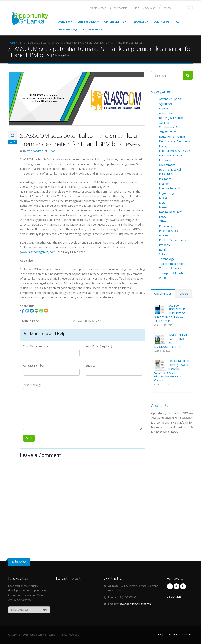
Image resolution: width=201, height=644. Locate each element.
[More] (46, 311)
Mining (163, 207)
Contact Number (34, 365)
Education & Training (172, 137)
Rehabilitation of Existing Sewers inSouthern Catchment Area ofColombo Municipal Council (172, 371)
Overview (64, 22)
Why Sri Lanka (87, 22)
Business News (92, 30)
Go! (45, 610)
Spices (163, 254)
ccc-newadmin (35, 151)
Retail (163, 250)
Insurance (165, 179)
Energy (163, 146)
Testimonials (119, 8)
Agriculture (166, 104)
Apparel (164, 108)
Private (163, 235)
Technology (166, 259)
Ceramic (164, 122)
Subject (90, 365)
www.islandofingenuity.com (38, 252)
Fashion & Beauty (170, 155)
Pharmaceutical (169, 231)
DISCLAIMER (174, 597)
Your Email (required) (99, 346)
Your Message (32, 385)
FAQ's (162, 634)
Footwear (165, 160)
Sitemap (174, 634)
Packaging (165, 226)
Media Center (97, 8)
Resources (139, 22)
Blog (135, 8)
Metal (163, 202)
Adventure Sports (170, 99)
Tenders (183, 293)
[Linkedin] (32, 311)
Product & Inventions (172, 240)
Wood (163, 278)
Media (163, 198)
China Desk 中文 (68, 30)
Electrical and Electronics (175, 141)
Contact (187, 634)
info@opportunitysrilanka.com (134, 604)
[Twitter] (27, 311)
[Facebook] (22, 311)
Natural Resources (171, 212)
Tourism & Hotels (170, 268)
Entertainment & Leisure (175, 151)
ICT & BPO (166, 174)
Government (167, 165)
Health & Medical (170, 170)
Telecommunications (172, 264)
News (52, 151)
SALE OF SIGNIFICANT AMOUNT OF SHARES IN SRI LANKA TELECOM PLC (170, 313)
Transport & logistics (172, 273)
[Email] (37, 311)
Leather (164, 184)
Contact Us (161, 22)
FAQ (177, 22)
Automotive (166, 113)
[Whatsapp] (41, 311)
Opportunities (163, 293)
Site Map (149, 8)
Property (164, 245)
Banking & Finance (171, 118)
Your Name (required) (37, 346)
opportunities (114, 22)
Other (163, 221)
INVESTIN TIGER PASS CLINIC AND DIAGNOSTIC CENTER (172, 341)
